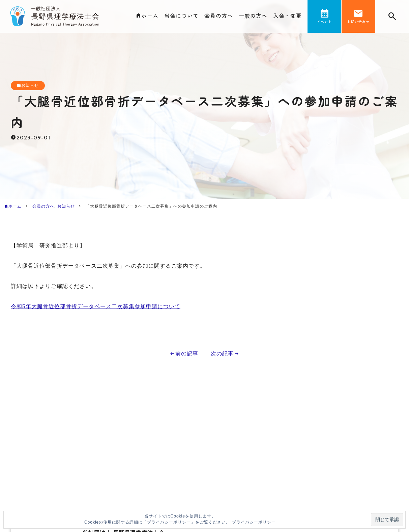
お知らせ (30, 85)
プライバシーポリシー (254, 522)
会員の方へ (219, 16)
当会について (181, 16)
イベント (324, 21)
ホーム (150, 16)
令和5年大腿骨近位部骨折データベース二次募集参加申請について (96, 306)
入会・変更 (287, 16)
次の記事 (222, 354)
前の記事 (187, 354)
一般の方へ (253, 16)
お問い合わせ (358, 21)
